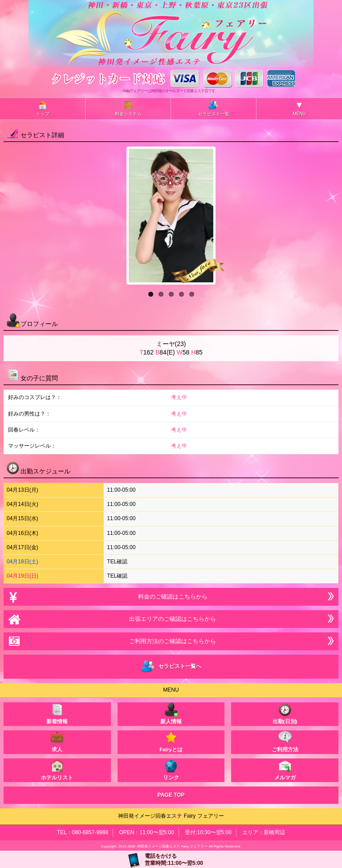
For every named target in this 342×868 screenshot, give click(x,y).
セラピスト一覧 (214, 108)
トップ (43, 108)
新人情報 (171, 713)
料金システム (128, 108)
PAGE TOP (171, 795)
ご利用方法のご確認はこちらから (171, 641)
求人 (57, 741)
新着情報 (57, 713)
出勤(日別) (285, 713)
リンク (171, 769)
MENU (299, 108)
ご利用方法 (285, 741)
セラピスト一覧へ (171, 667)
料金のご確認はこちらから (171, 597)
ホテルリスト (57, 769)
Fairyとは (171, 741)
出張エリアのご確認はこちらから (171, 619)
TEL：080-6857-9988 (83, 832)
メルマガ (285, 769)
